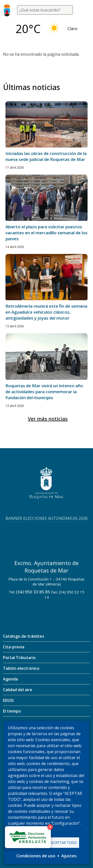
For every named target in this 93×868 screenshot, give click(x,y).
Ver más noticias (48, 419)
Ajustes (69, 856)
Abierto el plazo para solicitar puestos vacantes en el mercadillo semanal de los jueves (46, 233)
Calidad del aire (18, 690)
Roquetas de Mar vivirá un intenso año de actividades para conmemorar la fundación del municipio (44, 392)
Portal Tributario (19, 658)
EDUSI (8, 700)
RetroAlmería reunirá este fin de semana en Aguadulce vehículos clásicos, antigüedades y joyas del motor (46, 312)
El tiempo (12, 711)
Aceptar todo (64, 843)
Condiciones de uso (36, 856)
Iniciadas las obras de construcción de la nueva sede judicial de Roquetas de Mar (46, 156)
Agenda (10, 679)
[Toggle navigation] (84, 10)
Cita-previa (14, 647)
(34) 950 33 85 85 (33, 592)
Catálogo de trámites (24, 636)
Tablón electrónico (21, 668)
